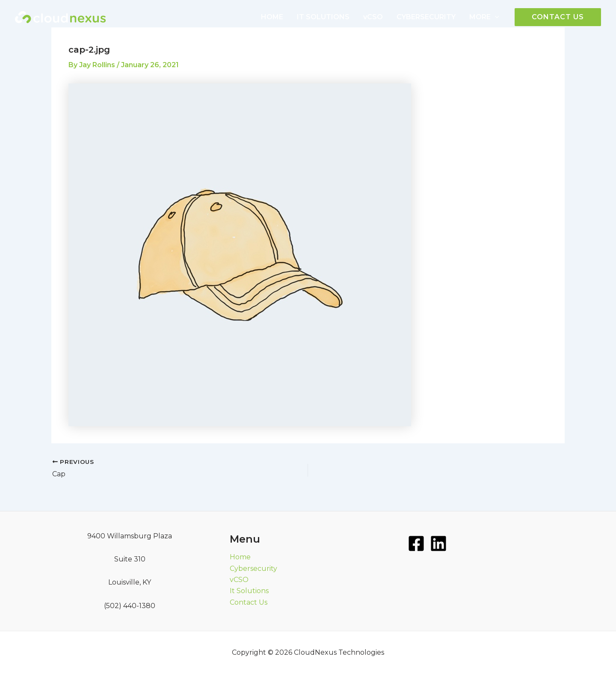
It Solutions (249, 591)
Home (240, 557)
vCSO (373, 17)
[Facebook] (416, 543)
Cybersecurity (253, 569)
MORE (484, 17)
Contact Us (249, 602)
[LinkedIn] (438, 543)
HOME (272, 17)
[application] (495, 17)
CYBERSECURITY (426, 17)
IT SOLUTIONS (323, 17)
